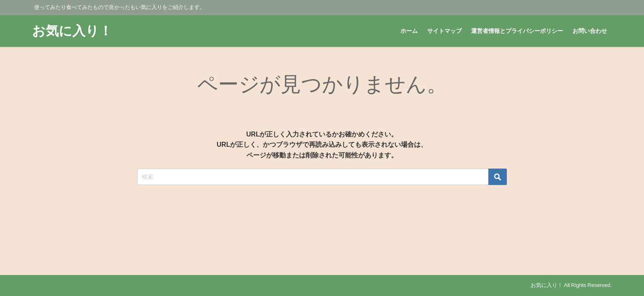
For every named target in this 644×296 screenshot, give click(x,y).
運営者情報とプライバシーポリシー (517, 31)
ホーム (409, 31)
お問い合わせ (590, 31)
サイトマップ (444, 31)
